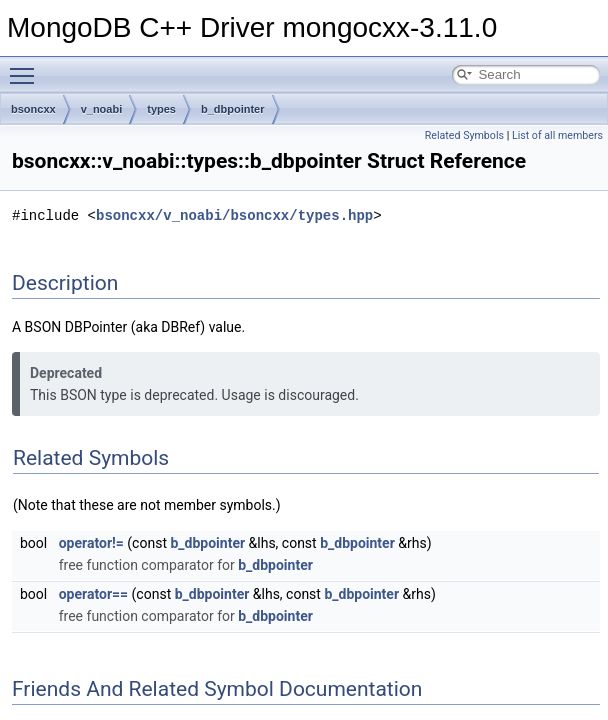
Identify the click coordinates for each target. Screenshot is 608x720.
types (161, 109)
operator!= (91, 543)
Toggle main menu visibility (27, 67)
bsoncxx (33, 109)
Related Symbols (464, 135)
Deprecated (66, 373)
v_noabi (102, 109)
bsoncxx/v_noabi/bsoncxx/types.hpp (234, 215)
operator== (93, 594)
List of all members (557, 135)
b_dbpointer (233, 109)
